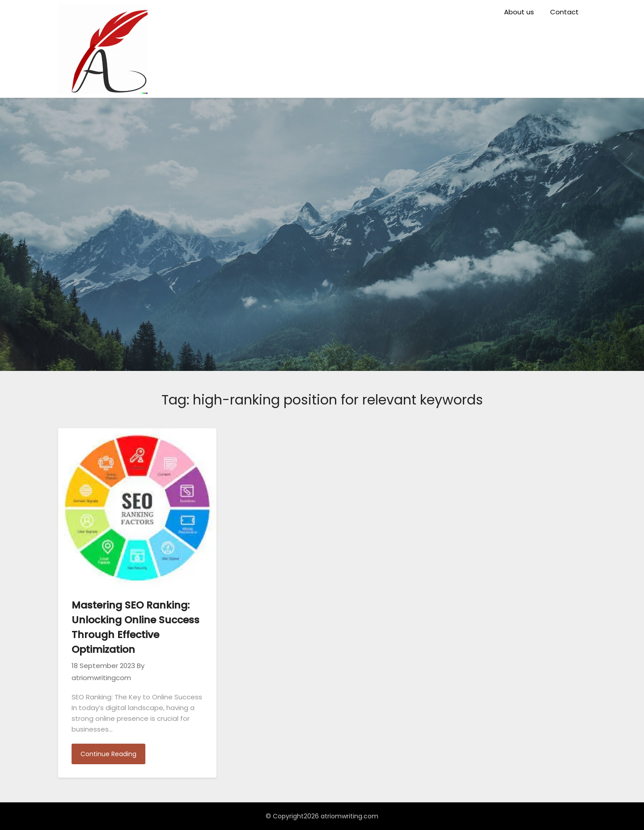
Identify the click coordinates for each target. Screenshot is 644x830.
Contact (564, 12)
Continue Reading (108, 754)
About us (519, 12)
